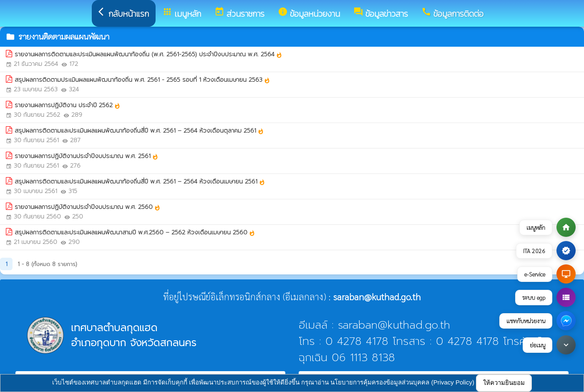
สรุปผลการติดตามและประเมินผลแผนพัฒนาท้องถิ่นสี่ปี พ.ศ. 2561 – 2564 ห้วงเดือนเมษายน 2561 (140, 182)
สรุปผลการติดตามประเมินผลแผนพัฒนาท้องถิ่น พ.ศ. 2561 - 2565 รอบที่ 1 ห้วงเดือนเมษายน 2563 (142, 80)
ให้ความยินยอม (504, 383)
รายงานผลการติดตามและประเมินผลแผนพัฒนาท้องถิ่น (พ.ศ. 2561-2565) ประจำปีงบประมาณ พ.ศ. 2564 (149, 54)
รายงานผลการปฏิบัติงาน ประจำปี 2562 (68, 105)
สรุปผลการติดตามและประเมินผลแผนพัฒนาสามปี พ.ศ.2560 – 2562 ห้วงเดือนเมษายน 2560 (135, 232)
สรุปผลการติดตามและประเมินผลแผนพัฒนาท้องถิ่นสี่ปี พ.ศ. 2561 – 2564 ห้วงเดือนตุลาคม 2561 (139, 131)
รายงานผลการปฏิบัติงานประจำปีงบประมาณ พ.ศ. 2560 (88, 207)
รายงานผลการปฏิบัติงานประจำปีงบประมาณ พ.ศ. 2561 (87, 156)
